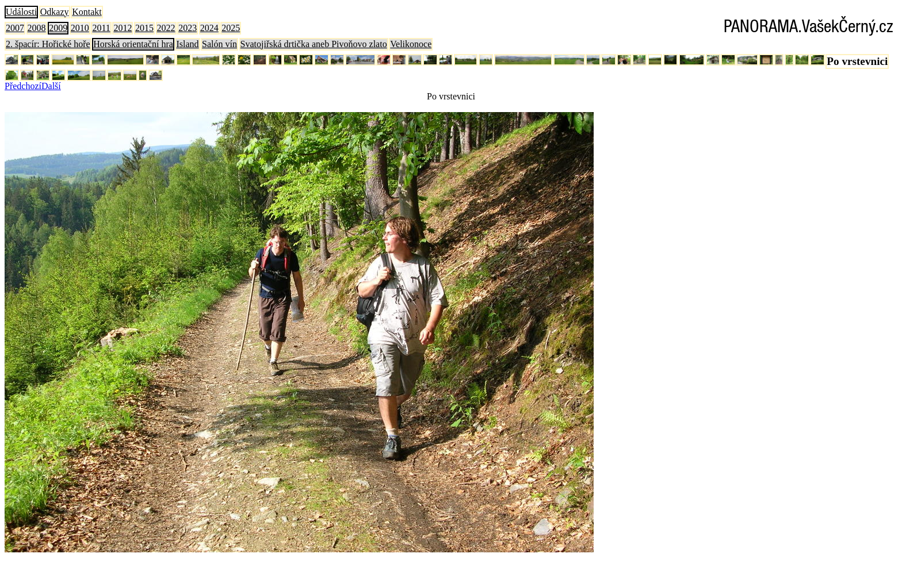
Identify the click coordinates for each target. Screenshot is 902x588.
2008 (37, 28)
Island (187, 44)
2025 (231, 28)
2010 (80, 28)
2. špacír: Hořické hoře (48, 44)
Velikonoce (411, 44)
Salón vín (219, 44)
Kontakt (87, 12)
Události (21, 12)
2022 (166, 28)
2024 (209, 28)
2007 (15, 28)
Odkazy (55, 12)
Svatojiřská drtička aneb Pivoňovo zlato (314, 44)
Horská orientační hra (133, 44)
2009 (58, 28)
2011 (101, 28)
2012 (123, 28)
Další (51, 86)
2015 (144, 28)
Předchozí (23, 86)
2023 (188, 28)
